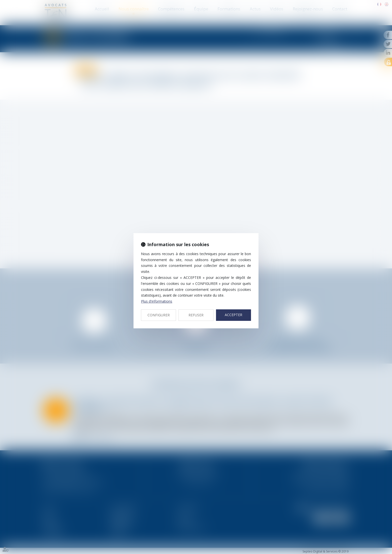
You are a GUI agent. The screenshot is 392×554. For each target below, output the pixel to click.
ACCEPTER (233, 315)
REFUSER (196, 315)
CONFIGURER (159, 315)
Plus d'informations (157, 301)
